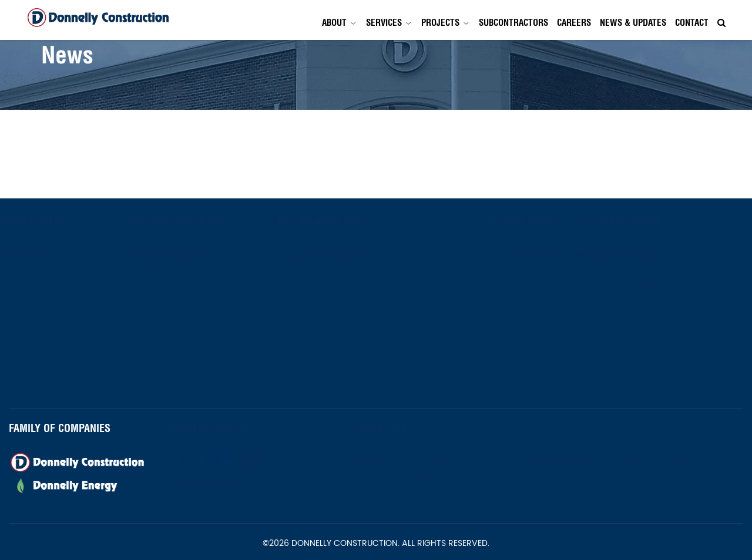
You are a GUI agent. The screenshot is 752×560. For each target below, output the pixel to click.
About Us (408, 460)
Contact (692, 23)
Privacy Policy (477, 479)
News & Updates (633, 23)
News (711, 460)
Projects (440, 23)
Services (384, 23)
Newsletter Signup (237, 485)
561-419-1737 (498, 288)
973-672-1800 (48, 288)
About (334, 23)
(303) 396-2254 (654, 288)
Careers (574, 23)
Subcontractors (513, 23)
